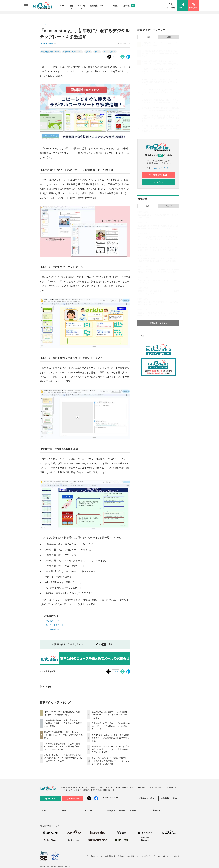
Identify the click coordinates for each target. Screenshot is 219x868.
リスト (116, 57)
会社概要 (131, 856)
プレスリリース (53, 621)
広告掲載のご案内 (169, 798)
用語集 (115, 6)
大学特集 (128, 6)
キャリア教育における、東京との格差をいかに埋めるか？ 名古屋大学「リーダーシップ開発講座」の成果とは (110, 761)
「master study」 (53, 629)
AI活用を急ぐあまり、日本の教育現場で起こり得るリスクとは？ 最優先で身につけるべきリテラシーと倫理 (63, 758)
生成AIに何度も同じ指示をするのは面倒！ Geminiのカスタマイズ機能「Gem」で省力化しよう (111, 715)
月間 (169, 37)
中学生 (97, 52)
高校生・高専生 (109, 52)
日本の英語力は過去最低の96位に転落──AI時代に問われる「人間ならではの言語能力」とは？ (111, 726)
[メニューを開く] (26, 6)
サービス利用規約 (144, 856)
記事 (72, 6)
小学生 (88, 52)
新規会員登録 (158, 175)
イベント (82, 6)
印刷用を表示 (47, 671)
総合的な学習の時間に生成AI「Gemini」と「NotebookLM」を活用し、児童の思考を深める (63, 735)
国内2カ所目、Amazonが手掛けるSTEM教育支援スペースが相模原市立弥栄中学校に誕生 (110, 738)
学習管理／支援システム (73, 52)
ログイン (158, 182)
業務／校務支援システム (50, 52)
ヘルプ (85, 856)
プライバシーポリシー (161, 856)
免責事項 (121, 856)
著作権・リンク (96, 856)
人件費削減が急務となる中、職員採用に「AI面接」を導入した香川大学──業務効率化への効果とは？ (63, 723)
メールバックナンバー (158, 168)
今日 (148, 37)
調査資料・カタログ (99, 6)
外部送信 (176, 856)
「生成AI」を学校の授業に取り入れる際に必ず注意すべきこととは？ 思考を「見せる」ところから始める (63, 746)
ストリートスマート (55, 625)
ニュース (62, 6)
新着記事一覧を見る (158, 323)
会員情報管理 (110, 856)
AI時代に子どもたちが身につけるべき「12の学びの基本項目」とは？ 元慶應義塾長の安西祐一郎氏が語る (110, 749)
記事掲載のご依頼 (147, 798)
